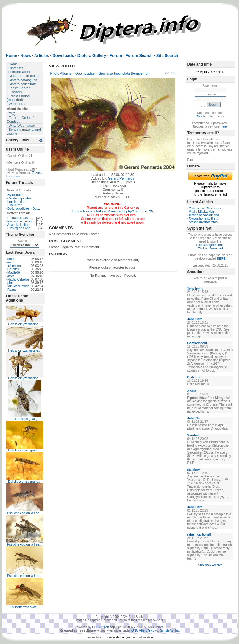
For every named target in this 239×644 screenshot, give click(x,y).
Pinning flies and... (20, 228)
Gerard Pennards (121, 178)
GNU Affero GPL (143, 630)
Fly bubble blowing (20, 221)
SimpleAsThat (170, 630)
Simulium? (15, 205)
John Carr (195, 319)
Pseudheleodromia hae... (24, 513)
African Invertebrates (203, 222)
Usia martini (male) (25, 419)
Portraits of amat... (20, 218)
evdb (11, 262)
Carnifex (13, 269)
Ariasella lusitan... (20, 225)
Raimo (12, 290)
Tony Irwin (195, 288)
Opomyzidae (85, 73)
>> (173, 73)
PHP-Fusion (101, 627)
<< (167, 73)
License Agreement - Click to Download (210, 247)
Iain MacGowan (18, 286)
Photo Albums (61, 73)
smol (11, 259)
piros (11, 283)
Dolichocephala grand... (24, 450)
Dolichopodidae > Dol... (24, 209)
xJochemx (14, 266)
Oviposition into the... (203, 219)
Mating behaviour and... (205, 215)
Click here (203, 116)
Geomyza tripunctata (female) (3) (123, 73)
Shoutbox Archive (210, 565)
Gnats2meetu (197, 343)
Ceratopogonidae (19, 198)
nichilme (194, 470)
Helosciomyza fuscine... (24, 324)
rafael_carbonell (199, 534)
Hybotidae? (15, 195)
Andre (192, 391)
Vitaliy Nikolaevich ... (203, 212)
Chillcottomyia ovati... (24, 607)
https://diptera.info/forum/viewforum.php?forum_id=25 (112, 211)
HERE (221, 259)
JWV (11, 276)
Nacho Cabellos (19, 279)
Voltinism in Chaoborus (205, 208)
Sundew (193, 435)
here (224, 127)
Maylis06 (14, 273)
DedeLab (194, 377)
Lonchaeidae (16, 202)
